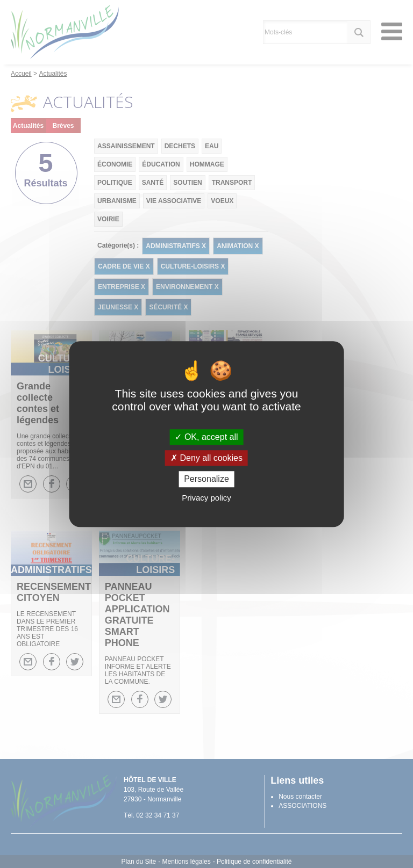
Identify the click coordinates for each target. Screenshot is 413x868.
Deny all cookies (206, 458)
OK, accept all (206, 437)
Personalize (206, 479)
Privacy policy (206, 498)
